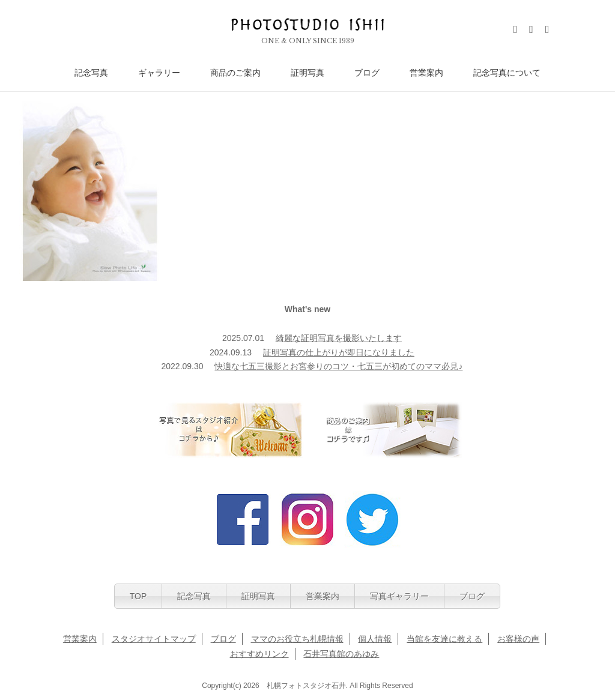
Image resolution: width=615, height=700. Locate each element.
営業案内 (426, 73)
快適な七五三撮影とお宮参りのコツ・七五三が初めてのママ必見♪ (338, 366)
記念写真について (507, 73)
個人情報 (375, 639)
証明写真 (307, 73)
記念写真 (91, 73)
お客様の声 (518, 639)
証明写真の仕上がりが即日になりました (339, 352)
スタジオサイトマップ (154, 639)
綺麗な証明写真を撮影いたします (339, 338)
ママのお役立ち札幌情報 (297, 639)
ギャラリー (159, 73)
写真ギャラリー (399, 596)
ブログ (367, 73)
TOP (138, 596)
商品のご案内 (235, 73)
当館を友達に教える (444, 639)
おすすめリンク (259, 654)
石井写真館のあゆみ (341, 654)
